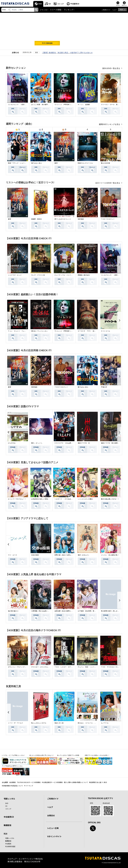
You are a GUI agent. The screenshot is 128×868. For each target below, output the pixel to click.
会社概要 (5, 782)
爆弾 (56, 163)
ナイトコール (105, 331)
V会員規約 (12, 782)
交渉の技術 (35, 555)
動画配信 (7, 825)
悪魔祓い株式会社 (84, 275)
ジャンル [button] (43, 10)
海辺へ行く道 (59, 723)
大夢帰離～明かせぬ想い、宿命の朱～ (44, 611)
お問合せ (51, 815)
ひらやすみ (12, 443)
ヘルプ (114, 10)
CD (50, 4)
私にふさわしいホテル (39, 723)
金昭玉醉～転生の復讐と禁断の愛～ (66, 611)
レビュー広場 (53, 828)
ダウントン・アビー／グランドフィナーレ (22, 667)
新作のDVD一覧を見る (111, 68)
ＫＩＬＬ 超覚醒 (84, 104)
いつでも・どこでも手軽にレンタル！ (14, 755)
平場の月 (104, 387)
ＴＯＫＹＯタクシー (108, 219)
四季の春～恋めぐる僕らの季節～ (66, 555)
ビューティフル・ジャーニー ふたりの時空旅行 (71, 275)
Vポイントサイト (54, 836)
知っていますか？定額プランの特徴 (68, 755)
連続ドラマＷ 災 (84, 443)
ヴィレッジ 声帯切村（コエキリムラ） (68, 104)
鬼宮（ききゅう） (84, 555)
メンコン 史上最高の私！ (110, 555)
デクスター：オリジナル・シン (42, 667)
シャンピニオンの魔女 (85, 499)
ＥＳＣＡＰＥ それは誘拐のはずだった (68, 443)
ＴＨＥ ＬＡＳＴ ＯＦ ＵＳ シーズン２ (69, 667)
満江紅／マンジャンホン (39, 331)
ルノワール (105, 723)
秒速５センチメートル (85, 163)
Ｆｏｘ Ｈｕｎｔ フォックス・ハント (21, 331)
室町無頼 (81, 219)
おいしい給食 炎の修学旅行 (41, 104)
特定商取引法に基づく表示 (98, 782)
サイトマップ (28, 786)
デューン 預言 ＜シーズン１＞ (89, 667)
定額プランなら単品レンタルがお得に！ (97, 755)
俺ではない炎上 (36, 163)
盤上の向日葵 (105, 163)
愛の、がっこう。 (37, 443)
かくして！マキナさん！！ (17, 499)
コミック (61, 4)
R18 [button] (121, 10)
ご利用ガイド (106, 10)
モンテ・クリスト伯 (38, 275)
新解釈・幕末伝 (36, 219)
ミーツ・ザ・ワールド (15, 723)
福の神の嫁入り (13, 611)
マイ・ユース (12, 555)
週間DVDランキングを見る (110, 124)
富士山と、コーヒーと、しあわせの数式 (91, 723)
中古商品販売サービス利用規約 (52, 782)
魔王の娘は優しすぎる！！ (110, 499)
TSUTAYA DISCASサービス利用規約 (29, 782)
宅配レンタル (10, 838)
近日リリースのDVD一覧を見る (108, 183)
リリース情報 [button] (55, 10)
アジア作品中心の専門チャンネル (12, 766)
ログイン (124, 5)
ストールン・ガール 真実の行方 (112, 104)
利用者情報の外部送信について (12, 786)
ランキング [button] (69, 10)
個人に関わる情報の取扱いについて (76, 782)
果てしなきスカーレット (63, 219)
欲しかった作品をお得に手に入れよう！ (42, 755)
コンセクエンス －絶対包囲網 (18, 104)
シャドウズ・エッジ (15, 275)
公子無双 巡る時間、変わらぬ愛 (89, 611)
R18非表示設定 (10, 846)
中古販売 (8, 844)
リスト (118, 5)
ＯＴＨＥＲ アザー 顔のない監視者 (90, 331)
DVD (40, 4)
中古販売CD (75, 4)
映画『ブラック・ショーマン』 (18, 163)
